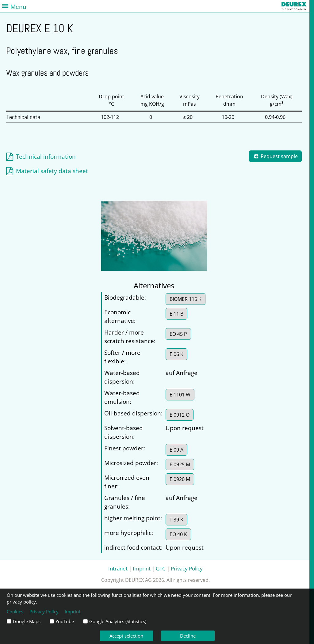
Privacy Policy (187, 568)
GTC (161, 568)
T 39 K (176, 520)
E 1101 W (180, 395)
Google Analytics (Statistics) (118, 621)
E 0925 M (180, 464)
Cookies (15, 612)
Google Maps (27, 621)
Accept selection (126, 636)
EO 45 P (178, 334)
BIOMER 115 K (186, 299)
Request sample (275, 156)
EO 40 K (178, 534)
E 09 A (176, 450)
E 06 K (176, 354)
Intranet (118, 568)
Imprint (142, 568)
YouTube (65, 621)
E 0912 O (180, 415)
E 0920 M (180, 479)
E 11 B (176, 314)
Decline (188, 636)
